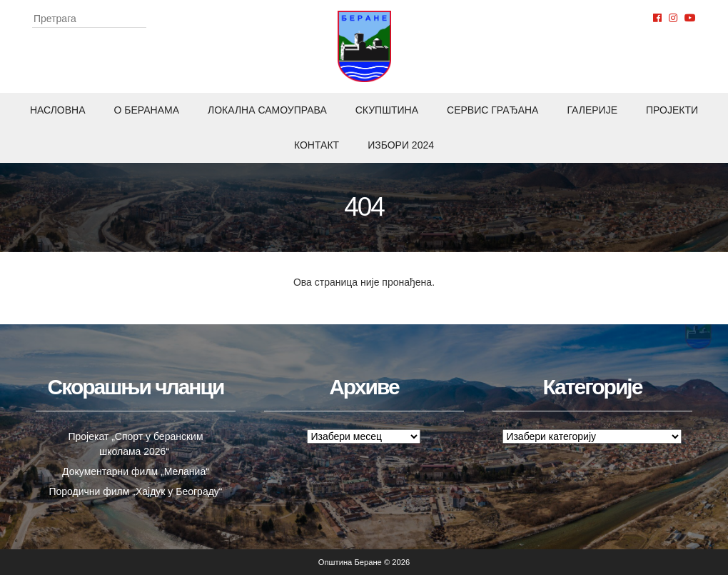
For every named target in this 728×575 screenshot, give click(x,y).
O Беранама (147, 110)
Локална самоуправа (267, 110)
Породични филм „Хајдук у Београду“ (135, 491)
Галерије (592, 110)
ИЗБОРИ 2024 (401, 145)
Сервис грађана (492, 110)
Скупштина (387, 110)
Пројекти (672, 110)
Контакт (317, 145)
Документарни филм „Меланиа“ (136, 471)
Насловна (58, 110)
